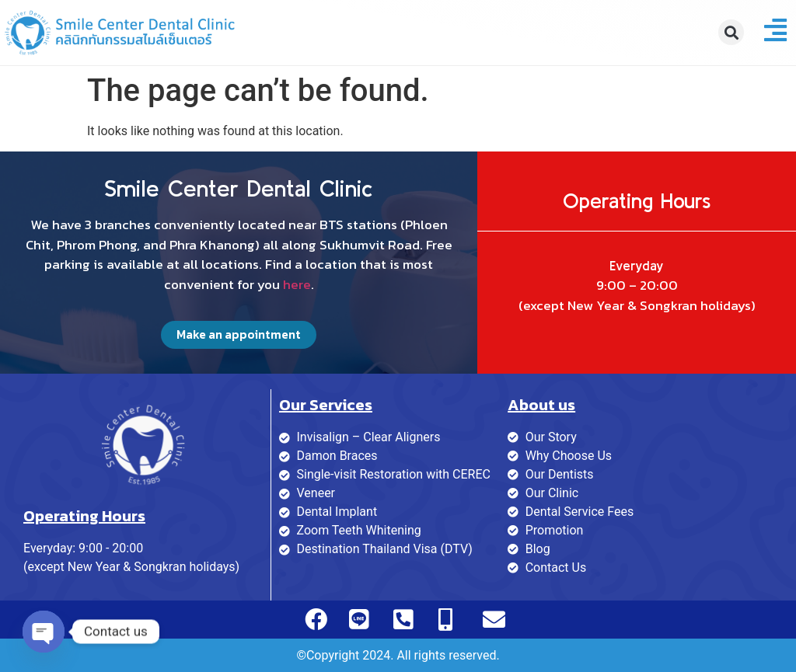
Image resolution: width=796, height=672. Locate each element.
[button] (731, 32)
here (297, 284)
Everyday (637, 265)
